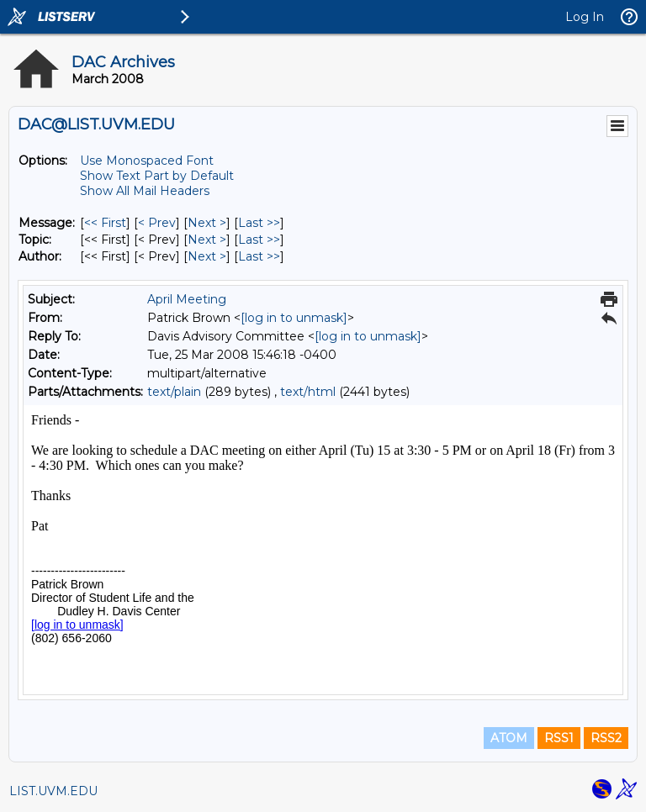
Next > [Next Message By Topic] (207, 240)
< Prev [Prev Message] (157, 223)
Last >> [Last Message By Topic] (259, 240)
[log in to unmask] (294, 318)
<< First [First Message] (105, 223)
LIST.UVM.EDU (53, 791)
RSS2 (606, 738)
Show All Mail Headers (145, 191)
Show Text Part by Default (157, 176)
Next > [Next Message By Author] (207, 256)
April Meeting (187, 299)
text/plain (174, 392)
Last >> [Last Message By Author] (259, 256)
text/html (308, 392)
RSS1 (559, 738)
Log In (585, 17)
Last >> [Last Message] (259, 223)
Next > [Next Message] (207, 223)
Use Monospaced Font (147, 161)
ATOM (509, 738)
